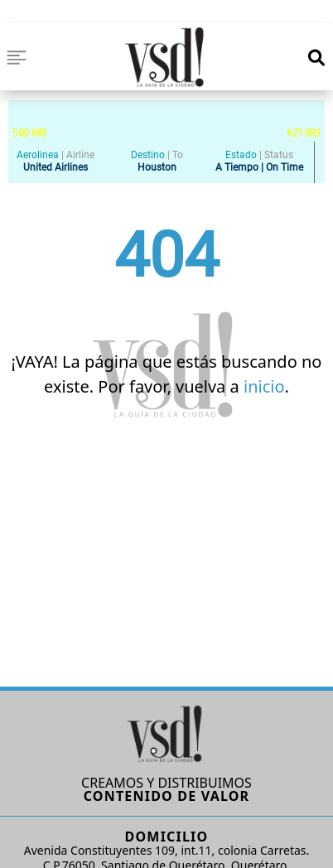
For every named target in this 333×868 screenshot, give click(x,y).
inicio (264, 386)
